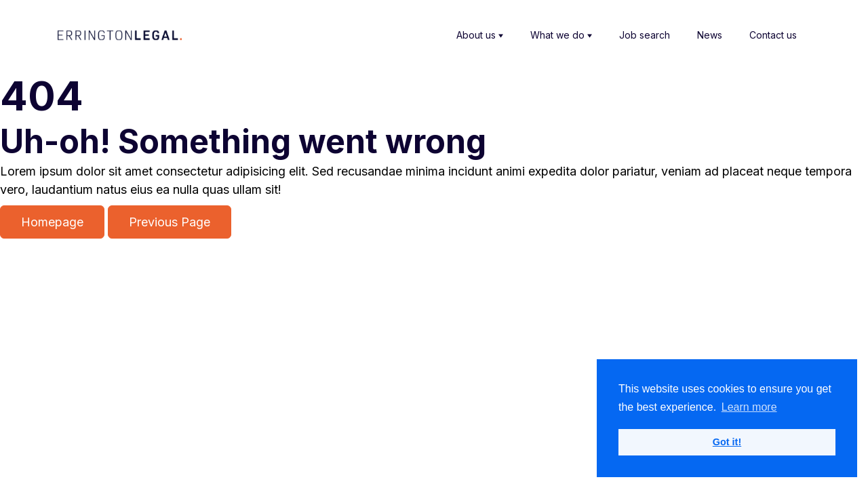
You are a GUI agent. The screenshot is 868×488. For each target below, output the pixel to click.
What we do (561, 35)
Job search (645, 35)
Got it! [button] (727, 442)
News (710, 35)
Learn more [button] (749, 407)
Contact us (773, 35)
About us (480, 35)
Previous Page (170, 222)
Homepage (52, 222)
